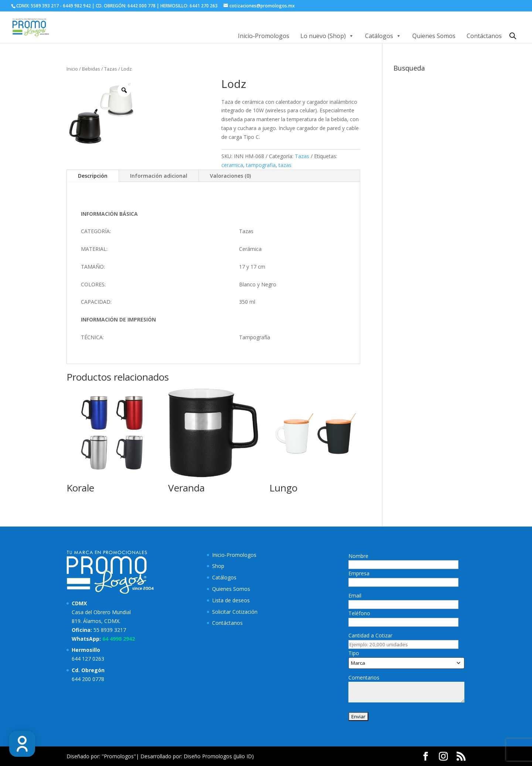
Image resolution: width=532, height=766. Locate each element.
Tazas (111, 69)
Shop (218, 566)
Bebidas (91, 69)
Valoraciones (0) (230, 176)
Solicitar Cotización (235, 612)
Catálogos (383, 36)
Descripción (93, 176)
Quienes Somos (434, 36)
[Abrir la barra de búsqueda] (513, 36)
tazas (285, 165)
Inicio (72, 69)
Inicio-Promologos (264, 36)
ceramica (232, 165)
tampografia (261, 165)
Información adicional (159, 176)
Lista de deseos (231, 600)
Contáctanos (484, 36)
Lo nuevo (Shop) (327, 36)
